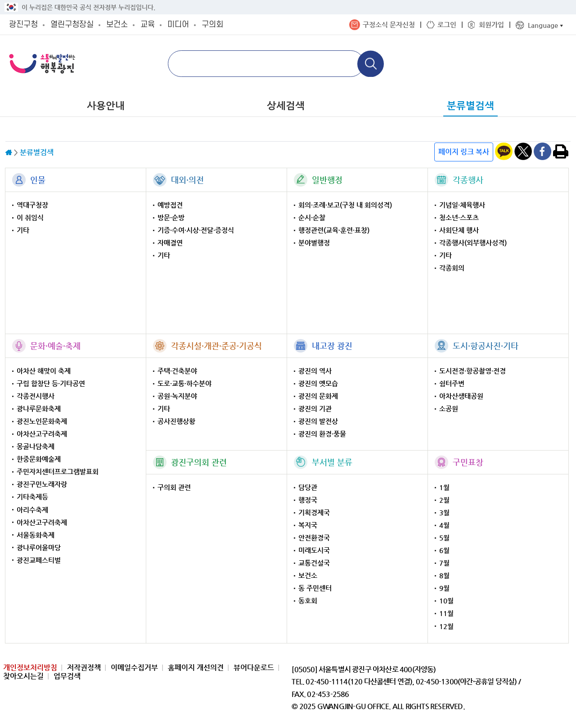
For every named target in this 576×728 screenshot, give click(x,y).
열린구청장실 (72, 25)
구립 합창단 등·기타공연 (51, 383)
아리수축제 (32, 510)
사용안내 (106, 105)
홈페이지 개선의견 (196, 668)
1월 (444, 487)
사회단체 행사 (459, 230)
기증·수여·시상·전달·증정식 (196, 230)
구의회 (212, 25)
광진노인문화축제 (42, 421)
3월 (444, 512)
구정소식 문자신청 (389, 25)
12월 (446, 626)
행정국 (308, 500)
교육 (148, 25)
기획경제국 (314, 512)
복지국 (308, 525)
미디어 (178, 25)
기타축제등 (32, 497)
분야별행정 (314, 243)
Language (543, 25)
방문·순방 (171, 217)
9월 (444, 588)
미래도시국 (314, 550)
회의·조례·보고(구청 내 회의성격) (345, 205)
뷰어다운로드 (254, 668)
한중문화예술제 (39, 459)
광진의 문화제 (318, 396)
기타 (23, 230)
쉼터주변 (452, 383)
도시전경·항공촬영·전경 (472, 371)
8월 (444, 575)
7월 (444, 563)
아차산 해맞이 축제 (44, 371)
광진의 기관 (315, 409)
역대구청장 (32, 205)
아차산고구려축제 (42, 434)
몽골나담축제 (36, 446)
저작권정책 (84, 668)
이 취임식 (30, 217)
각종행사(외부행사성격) (473, 243)
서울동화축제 (36, 535)
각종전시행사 (36, 396)
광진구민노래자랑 (42, 484)
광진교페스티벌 (39, 560)
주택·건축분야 (177, 371)
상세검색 (286, 105)
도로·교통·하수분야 (184, 383)
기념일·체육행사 (462, 205)
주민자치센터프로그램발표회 (58, 471)
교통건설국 (314, 563)
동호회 (308, 601)
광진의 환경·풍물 (322, 434)
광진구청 (23, 25)
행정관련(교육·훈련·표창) (334, 230)
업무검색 (67, 676)
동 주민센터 (315, 588)
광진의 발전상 (318, 421)
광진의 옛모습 (318, 383)
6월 (444, 550)
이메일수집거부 (134, 668)
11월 (446, 613)
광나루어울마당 (39, 547)
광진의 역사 (315, 371)
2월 (444, 500)
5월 (444, 538)
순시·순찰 (312, 217)
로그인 (447, 25)
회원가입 (491, 25)
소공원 (449, 409)
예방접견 (170, 205)
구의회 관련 (174, 487)
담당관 (308, 487)
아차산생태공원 (461, 396)
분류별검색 (470, 105)
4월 (444, 525)
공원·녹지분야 (177, 396)
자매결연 (170, 243)
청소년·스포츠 (459, 217)
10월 (446, 601)
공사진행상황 (176, 421)
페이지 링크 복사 (464, 152)
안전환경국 (314, 538)
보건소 (117, 25)
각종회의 (452, 268)
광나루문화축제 (39, 409)
